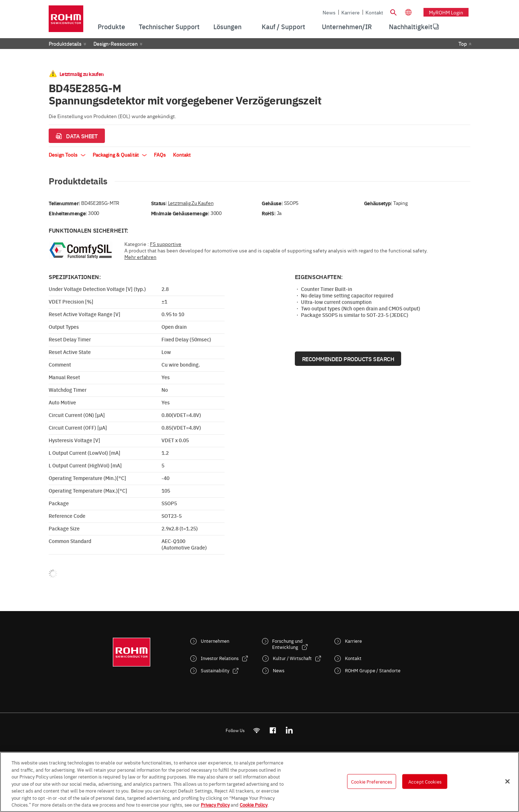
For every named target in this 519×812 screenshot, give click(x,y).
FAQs (160, 154)
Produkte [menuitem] (111, 26)
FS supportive (166, 244)
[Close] (507, 781)
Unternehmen (215, 641)
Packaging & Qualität (120, 154)
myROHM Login (446, 12)
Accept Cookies (425, 781)
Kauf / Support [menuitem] (283, 26)
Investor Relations (220, 658)
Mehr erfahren (140, 257)
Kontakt (374, 12)
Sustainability (215, 670)
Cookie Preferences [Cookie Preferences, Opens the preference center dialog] (372, 781)
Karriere (351, 12)
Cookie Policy (254, 804)
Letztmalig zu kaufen (191, 203)
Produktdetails (65, 44)
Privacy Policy (215, 804)
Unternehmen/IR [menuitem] (347, 26)
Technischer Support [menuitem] (169, 26)
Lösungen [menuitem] (227, 26)
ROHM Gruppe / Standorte (373, 670)
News (329, 12)
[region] (259, 782)
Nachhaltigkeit (411, 26)
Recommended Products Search (348, 359)
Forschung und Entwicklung (287, 644)
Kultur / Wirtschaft (292, 658)
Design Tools (67, 154)
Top (463, 44)
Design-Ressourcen (116, 44)
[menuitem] (411, 27)
